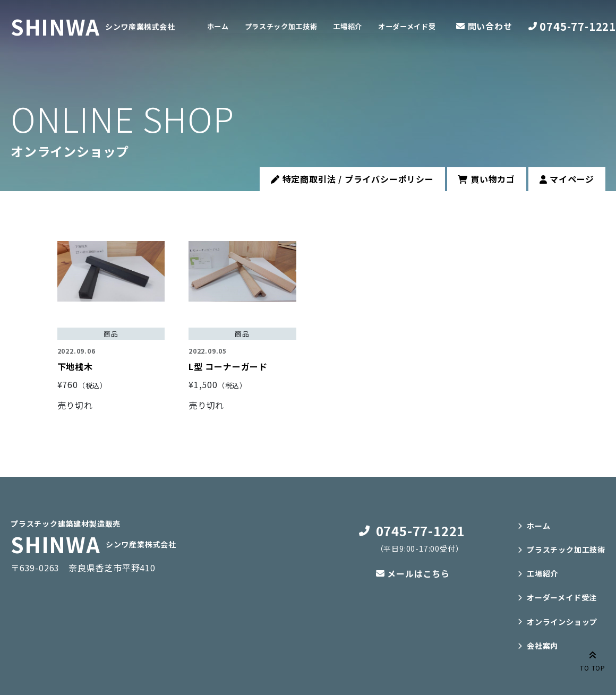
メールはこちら (418, 573)
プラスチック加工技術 (295, 27)
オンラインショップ (562, 622)
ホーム (221, 27)
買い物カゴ (486, 179)
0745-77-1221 (578, 26)
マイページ (567, 179)
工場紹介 (374, 27)
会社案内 (542, 646)
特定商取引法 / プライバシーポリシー (352, 179)
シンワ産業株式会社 (141, 27)
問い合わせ (490, 27)
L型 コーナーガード (228, 366)
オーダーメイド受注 (562, 597)
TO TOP (593, 660)
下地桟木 (75, 366)
